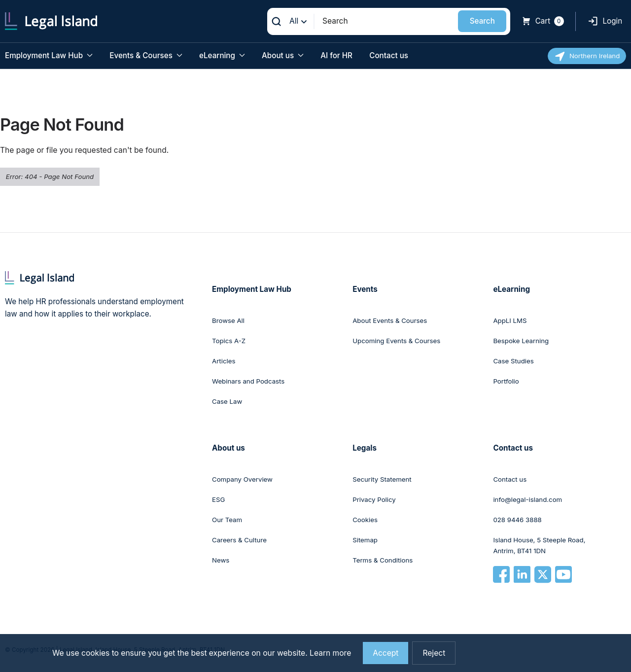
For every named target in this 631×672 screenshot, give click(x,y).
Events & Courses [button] (146, 55)
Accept (386, 653)
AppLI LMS (510, 320)
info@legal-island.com (527, 499)
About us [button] (283, 55)
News (221, 560)
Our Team (227, 520)
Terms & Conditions (383, 560)
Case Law (227, 401)
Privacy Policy (374, 499)
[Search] (386, 21)
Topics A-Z (229, 341)
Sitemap (365, 540)
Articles (224, 361)
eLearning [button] (222, 55)
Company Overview (242, 479)
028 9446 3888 (517, 520)
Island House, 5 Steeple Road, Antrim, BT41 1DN (539, 545)
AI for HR (336, 55)
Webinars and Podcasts (248, 381)
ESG (218, 499)
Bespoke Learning (521, 341)
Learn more (330, 653)
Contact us (389, 55)
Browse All (228, 320)
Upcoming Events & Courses (396, 341)
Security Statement (382, 479)
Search (482, 21)
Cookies (365, 520)
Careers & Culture (239, 540)
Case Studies (513, 361)
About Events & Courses (390, 320)
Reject (434, 653)
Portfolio (506, 381)
